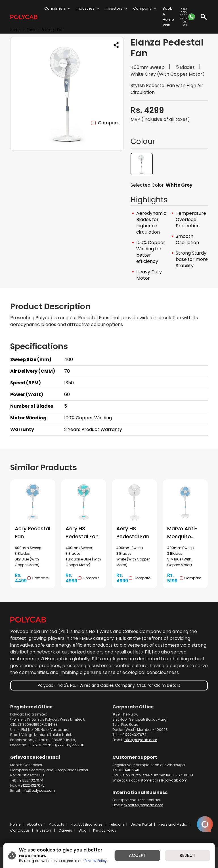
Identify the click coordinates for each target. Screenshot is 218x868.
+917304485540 (126, 770)
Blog (83, 830)
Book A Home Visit (168, 17)
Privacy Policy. (97, 861)
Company (142, 8)
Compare (109, 123)
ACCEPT (137, 855)
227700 (78, 745)
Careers (65, 830)
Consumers (55, 8)
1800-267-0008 (179, 775)
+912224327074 (133, 735)
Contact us (20, 830)
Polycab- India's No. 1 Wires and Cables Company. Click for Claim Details (109, 685)
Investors (114, 8)
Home (15, 824)
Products (56, 824)
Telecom (117, 824)
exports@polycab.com (143, 805)
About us (35, 824)
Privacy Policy (105, 830)
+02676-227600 (42, 745)
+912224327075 (31, 785)
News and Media (173, 824)
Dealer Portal (141, 824)
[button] (142, 164)
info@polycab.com (141, 740)
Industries (86, 8)
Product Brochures (87, 824)
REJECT (187, 855)
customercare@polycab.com (162, 780)
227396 (64, 745)
